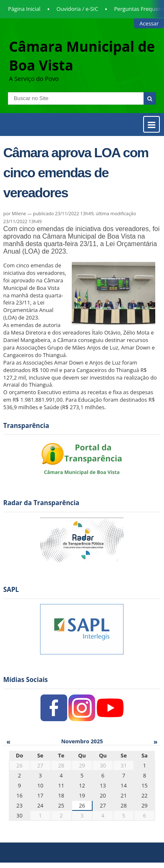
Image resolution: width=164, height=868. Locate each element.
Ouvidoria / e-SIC (77, 9)
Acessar (149, 23)
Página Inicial (24, 9)
